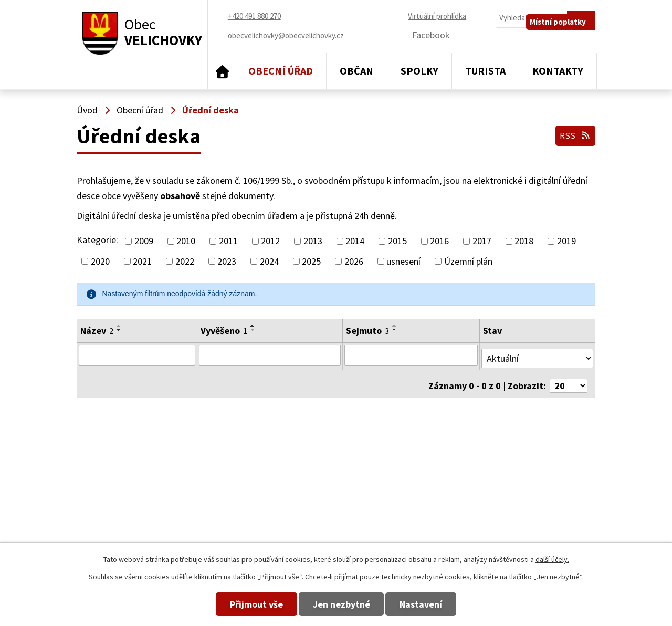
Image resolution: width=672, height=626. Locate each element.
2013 (313, 241)
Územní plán (468, 261)
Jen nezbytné (342, 604)
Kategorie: (97, 240)
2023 (227, 261)
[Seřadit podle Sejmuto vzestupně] (395, 326)
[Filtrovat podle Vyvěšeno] (269, 354)
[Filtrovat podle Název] (136, 354)
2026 (354, 261)
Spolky (419, 71)
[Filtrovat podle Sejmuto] (412, 354)
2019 (566, 241)
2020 (100, 261)
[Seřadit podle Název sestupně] (119, 330)
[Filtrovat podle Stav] (538, 354)
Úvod (222, 71)
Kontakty (558, 71)
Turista (485, 71)
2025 (311, 261)
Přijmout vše (238, 604)
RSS (574, 133)
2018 (524, 241)
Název (97, 331)
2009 (144, 241)
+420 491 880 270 (407, 478)
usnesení (403, 261)
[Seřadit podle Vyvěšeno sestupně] (252, 330)
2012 (270, 241)
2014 (355, 241)
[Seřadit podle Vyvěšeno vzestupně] (252, 326)
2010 (186, 241)
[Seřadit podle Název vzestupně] (119, 326)
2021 (142, 261)
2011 (228, 241)
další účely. (552, 559)
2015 (397, 241)
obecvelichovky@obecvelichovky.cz (527, 478)
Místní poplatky (564, 40)
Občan (356, 71)
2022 (185, 261)
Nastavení (440, 604)
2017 (482, 241)
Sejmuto (367, 331)
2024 (269, 261)
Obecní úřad (281, 71)
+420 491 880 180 (407, 493)
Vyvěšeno (223, 331)
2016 (439, 241)
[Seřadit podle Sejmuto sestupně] (395, 330)
